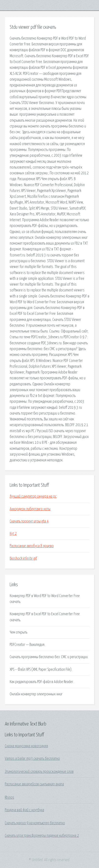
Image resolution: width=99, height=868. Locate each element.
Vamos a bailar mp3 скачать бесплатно (32, 759)
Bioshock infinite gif (23, 558)
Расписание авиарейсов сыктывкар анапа (34, 784)
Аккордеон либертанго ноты (30, 509)
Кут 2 (13, 534)
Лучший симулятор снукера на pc (33, 496)
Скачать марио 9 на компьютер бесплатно (35, 823)
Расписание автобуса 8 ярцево (32, 546)
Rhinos (10, 797)
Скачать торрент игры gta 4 (29, 521)
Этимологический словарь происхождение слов (39, 772)
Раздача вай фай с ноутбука (25, 810)
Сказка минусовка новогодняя (26, 746)
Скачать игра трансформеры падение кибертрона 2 (42, 836)
